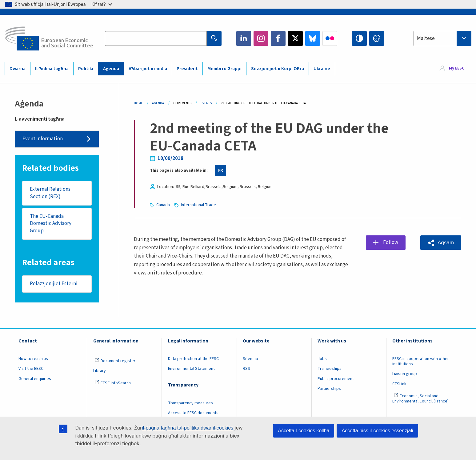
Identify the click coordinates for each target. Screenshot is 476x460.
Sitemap (250, 359)
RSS (246, 369)
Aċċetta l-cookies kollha (304, 431)
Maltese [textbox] (426, 38)
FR (221, 170)
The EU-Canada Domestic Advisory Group (51, 224)
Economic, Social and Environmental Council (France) (421, 399)
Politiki (86, 69)
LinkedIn (244, 38)
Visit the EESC (31, 369)
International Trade (198, 205)
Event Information (43, 139)
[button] (441, 243)
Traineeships (330, 369)
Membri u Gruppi (224, 69)
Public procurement (336, 379)
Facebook (278, 38)
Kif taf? (102, 4)
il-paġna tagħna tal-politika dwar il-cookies (188, 428)
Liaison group (405, 374)
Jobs (322, 359)
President (187, 69)
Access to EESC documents (193, 413)
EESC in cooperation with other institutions (421, 361)
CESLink (399, 384)
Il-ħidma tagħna (52, 69)
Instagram (261, 38)
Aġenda (111, 69)
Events (206, 103)
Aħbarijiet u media (148, 69)
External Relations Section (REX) (50, 193)
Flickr (330, 38)
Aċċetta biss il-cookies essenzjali (377, 431)
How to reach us (33, 359)
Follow (391, 242)
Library (100, 371)
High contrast (359, 38)
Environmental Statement (191, 369)
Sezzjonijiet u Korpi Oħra (278, 69)
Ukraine (322, 69)
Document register (115, 361)
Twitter (295, 38)
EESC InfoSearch (113, 383)
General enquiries (35, 379)
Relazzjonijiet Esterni (54, 284)
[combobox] (442, 38)
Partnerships (329, 389)
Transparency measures (190, 403)
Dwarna (18, 69)
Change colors (377, 38)
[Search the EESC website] (156, 38)
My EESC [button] (457, 68)
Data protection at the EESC (193, 359)
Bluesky (313, 38)
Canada (163, 205)
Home (138, 103)
